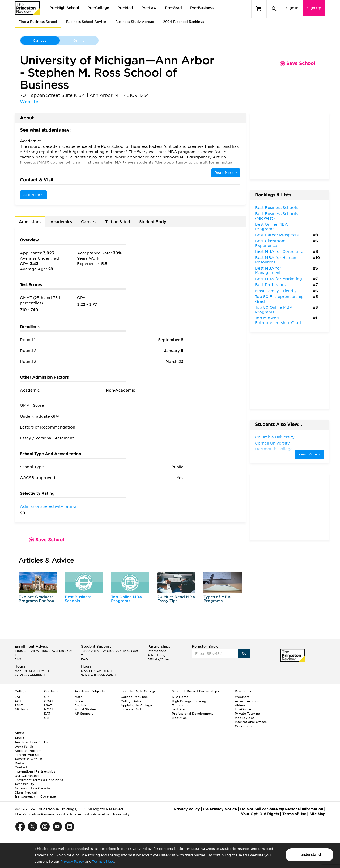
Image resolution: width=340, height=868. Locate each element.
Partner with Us (27, 755)
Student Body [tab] (153, 222)
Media (19, 763)
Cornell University (272, 443)
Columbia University (275, 437)
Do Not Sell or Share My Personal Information (282, 809)
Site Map (317, 814)
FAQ (18, 659)
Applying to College (136, 705)
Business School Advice (86, 22)
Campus (40, 41)
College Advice (133, 701)
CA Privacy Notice (220, 809)
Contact (21, 767)
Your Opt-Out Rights (260, 814)
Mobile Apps (245, 718)
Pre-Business (202, 8)
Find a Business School (38, 22)
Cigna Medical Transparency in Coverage (35, 795)
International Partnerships (35, 771)
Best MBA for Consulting (279, 251)
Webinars (242, 697)
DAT (47, 714)
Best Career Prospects (277, 235)
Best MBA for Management (268, 271)
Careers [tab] (89, 222)
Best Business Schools (78, 599)
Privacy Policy (72, 861)
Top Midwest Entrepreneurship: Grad (278, 320)
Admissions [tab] (30, 222)
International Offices (251, 722)
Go (244, 653)
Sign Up (314, 8)
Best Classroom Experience (270, 243)
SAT (18, 697)
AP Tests (21, 709)
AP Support (84, 714)
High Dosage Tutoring (189, 701)
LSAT (48, 705)
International (157, 651)
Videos (240, 705)
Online (79, 41)
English (80, 705)
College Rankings (134, 697)
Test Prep (179, 709)
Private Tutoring (247, 714)
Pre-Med (125, 8)
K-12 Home (180, 697)
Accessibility (24, 784)
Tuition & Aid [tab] (118, 222)
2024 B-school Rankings (184, 22)
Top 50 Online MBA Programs (274, 310)
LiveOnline (243, 709)
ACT (18, 701)
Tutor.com (180, 705)
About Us (179, 718)
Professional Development (192, 714)
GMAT (49, 701)
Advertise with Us (29, 759)
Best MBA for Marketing (279, 279)
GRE (47, 697)
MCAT (49, 709)
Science (81, 701)
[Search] (274, 9)
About (20, 738)
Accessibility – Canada (32, 788)
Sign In (292, 8)
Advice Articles (247, 701)
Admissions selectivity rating (48, 506)
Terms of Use (103, 861)
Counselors (244, 726)
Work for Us (24, 747)
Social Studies (86, 709)
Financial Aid (131, 709)
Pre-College (98, 8)
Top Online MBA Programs (127, 599)
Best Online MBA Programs (271, 227)
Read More (226, 173)
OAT (47, 718)
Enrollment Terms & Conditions (39, 780)
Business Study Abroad (135, 22)
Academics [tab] (61, 222)
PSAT (19, 705)
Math (78, 697)
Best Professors (270, 285)
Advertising (156, 655)
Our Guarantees (27, 776)
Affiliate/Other (159, 659)
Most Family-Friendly (276, 291)
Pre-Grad (173, 8)
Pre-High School (64, 8)
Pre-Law (149, 8)
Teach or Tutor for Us (31, 742)
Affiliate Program (28, 751)
